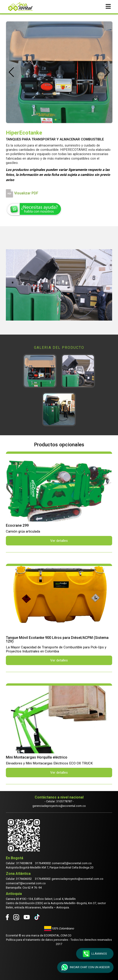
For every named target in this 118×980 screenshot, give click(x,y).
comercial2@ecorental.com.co (72, 863)
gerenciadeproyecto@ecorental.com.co (77, 879)
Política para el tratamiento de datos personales (37, 940)
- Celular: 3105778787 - (59, 801)
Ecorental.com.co (58, 935)
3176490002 (43, 863)
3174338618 (24, 863)
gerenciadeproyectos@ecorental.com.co (59, 806)
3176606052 (24, 879)
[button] (11, 72)
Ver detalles (59, 541)
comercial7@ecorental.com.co (26, 883)
